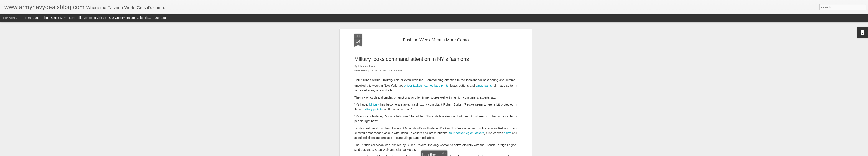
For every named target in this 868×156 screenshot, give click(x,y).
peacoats (407, 102)
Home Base (31, 18)
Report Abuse (460, 154)
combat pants (385, 97)
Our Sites (161, 18)
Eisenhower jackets (501, 80)
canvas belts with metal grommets (377, 66)
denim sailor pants (477, 66)
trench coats (431, 80)
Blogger (448, 154)
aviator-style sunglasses (429, 85)
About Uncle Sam (54, 18)
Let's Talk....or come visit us (87, 18)
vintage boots (501, 62)
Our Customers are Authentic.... (130, 18)
